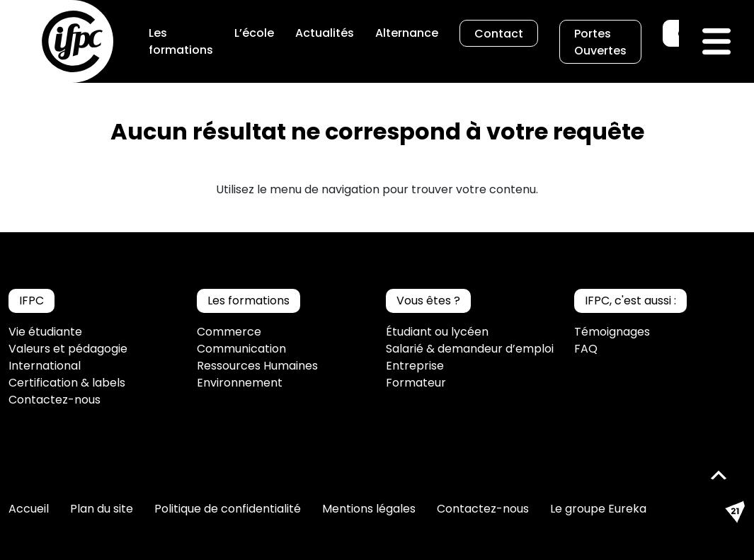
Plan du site (102, 509)
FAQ (586, 349)
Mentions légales (369, 509)
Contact (499, 34)
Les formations (181, 41)
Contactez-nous (55, 400)
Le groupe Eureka (598, 509)
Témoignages (612, 332)
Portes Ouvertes (600, 42)
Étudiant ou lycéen (437, 332)
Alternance (407, 33)
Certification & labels (67, 383)
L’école (254, 33)
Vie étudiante (45, 332)
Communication (241, 349)
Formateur (416, 383)
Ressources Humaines (257, 366)
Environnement (240, 383)
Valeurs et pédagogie (68, 349)
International (45, 366)
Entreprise (415, 366)
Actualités (325, 33)
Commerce (229, 332)
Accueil (29, 509)
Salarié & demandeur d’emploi (470, 349)
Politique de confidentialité (228, 509)
